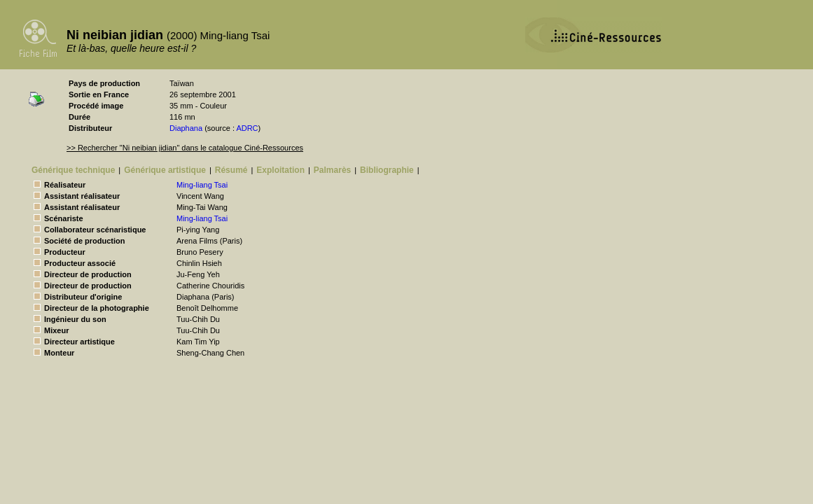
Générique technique (73, 170)
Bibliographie (387, 170)
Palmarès (332, 170)
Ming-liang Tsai (202, 185)
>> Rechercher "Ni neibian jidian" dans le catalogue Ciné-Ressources (185, 148)
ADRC (247, 128)
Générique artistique (165, 170)
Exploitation (280, 170)
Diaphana (186, 128)
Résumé (231, 170)
